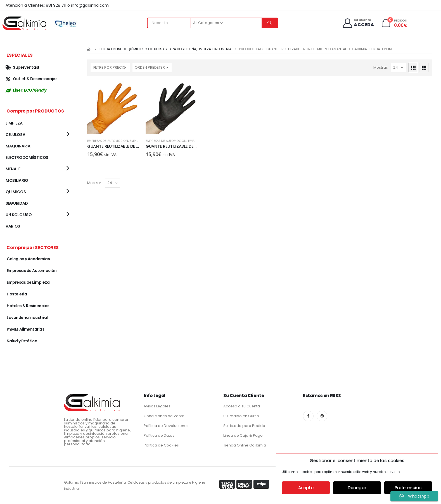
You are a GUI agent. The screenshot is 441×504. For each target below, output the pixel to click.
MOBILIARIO (17, 180)
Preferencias (408, 488)
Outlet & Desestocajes (32, 79)
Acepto (306, 488)
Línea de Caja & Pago (243, 435)
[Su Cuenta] (358, 23)
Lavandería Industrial (27, 317)
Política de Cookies (161, 445)
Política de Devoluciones (166, 426)
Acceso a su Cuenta (242, 406)
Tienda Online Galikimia (245, 445)
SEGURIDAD (17, 203)
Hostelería (17, 294)
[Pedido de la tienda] (152, 68)
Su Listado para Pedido (244, 426)
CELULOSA (15, 135)
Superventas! (22, 67)
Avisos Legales (157, 406)
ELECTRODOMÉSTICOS (27, 157)
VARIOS (13, 226)
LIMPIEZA (14, 123)
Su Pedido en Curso (241, 416)
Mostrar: (381, 67)
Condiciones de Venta (164, 416)
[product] (114, 108)
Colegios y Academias (28, 259)
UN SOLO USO (19, 215)
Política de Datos (159, 435)
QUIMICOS (16, 192)
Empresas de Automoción (108, 141)
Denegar (357, 488)
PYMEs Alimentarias (25, 329)
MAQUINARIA (18, 146)
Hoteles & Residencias (28, 306)
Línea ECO (26, 90)
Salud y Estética (22, 341)
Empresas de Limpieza (28, 282)
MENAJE (13, 169)
